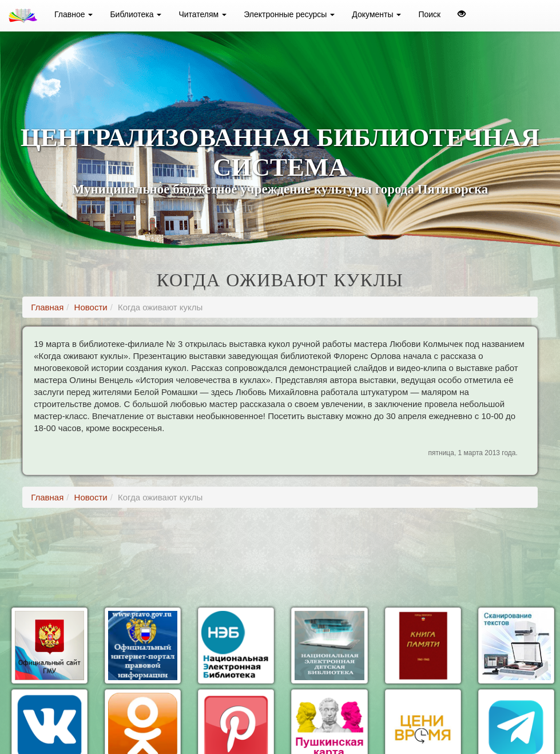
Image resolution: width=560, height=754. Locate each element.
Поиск (429, 14)
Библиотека (136, 14)
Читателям (202, 14)
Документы (376, 14)
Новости (91, 307)
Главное (74, 14)
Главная (47, 307)
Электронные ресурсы (289, 14)
